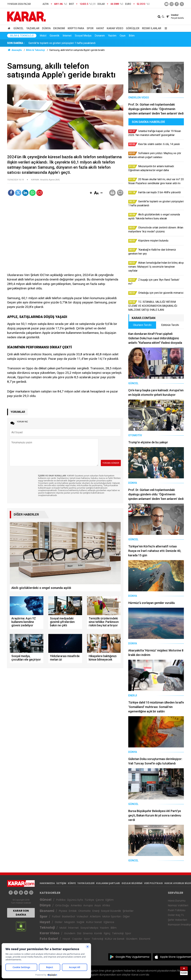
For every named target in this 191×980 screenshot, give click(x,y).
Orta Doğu (62, 905)
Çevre (100, 900)
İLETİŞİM (61, 883)
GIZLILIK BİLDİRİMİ (132, 883)
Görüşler (133, 28)
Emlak (73, 911)
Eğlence (109, 922)
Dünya (46, 28)
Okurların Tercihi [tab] (142, 325)
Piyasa (63, 911)
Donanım (100, 36)
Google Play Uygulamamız (132, 957)
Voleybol (82, 916)
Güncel (19, 28)
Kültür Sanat (94, 922)
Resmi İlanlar (152, 28)
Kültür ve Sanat (115, 939)
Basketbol (68, 916)
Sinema (88, 933)
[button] (91, 193)
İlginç (107, 933)
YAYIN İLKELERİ (86, 883)
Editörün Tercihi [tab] (170, 325)
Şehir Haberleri (177, 920)
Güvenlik (55, 36)
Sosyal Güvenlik (111, 911)
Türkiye (89, 900)
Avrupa (88, 905)
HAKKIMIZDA (47, 883)
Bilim (132, 36)
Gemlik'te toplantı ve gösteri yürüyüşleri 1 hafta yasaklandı (62, 43)
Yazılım (112, 36)
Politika (61, 900)
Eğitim (109, 900)
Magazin (70, 922)
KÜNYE (72, 883)
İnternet (67, 36)
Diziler (59, 922)
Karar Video (115, 28)
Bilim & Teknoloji (22, 36)
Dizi (79, 933)
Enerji (96, 911)
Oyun (123, 36)
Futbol (56, 916)
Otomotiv (84, 911)
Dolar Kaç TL (176, 915)
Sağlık (81, 922)
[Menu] (165, 28)
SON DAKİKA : (16, 43)
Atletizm (95, 916)
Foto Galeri (49, 939)
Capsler (77, 939)
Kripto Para (76, 28)
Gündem (70, 933)
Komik (98, 933)
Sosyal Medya (83, 36)
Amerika (76, 905)
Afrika (106, 905)
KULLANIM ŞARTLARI (108, 883)
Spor (90, 28)
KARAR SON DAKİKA (21, 913)
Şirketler (128, 911)
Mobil (43, 36)
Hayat (100, 28)
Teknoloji (47, 928)
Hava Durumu (177, 901)
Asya (97, 905)
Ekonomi (59, 28)
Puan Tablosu (177, 910)
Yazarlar (33, 28)
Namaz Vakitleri (178, 905)
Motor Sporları (112, 916)
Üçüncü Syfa (75, 900)
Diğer (126, 916)
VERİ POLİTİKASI (153, 883)
